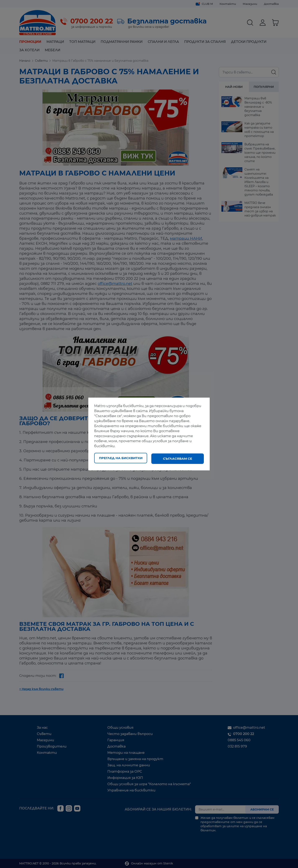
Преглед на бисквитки (121, 459)
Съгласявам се (178, 459)
